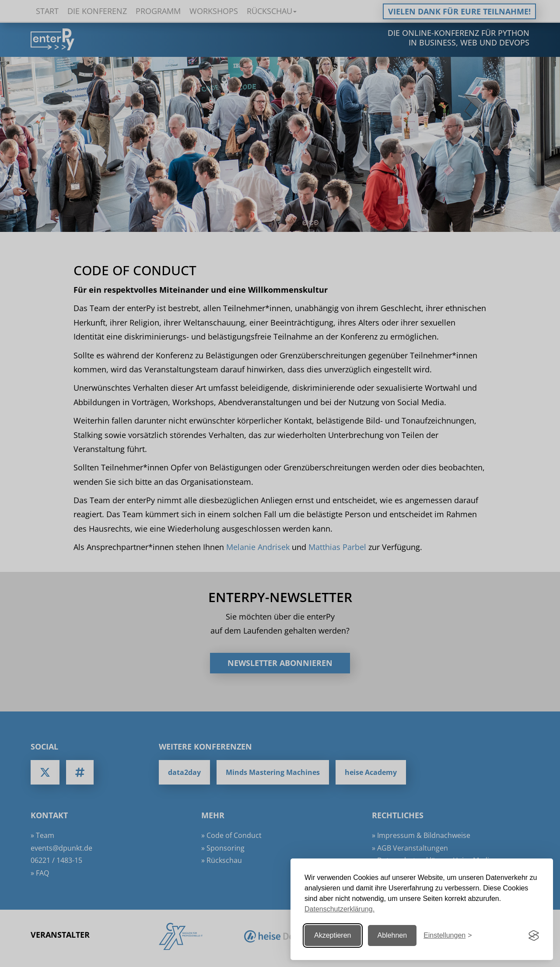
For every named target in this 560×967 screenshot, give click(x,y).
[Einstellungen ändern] (448, 936)
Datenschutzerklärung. (339, 909)
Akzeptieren (333, 935)
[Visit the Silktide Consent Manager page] (534, 935)
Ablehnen (392, 935)
